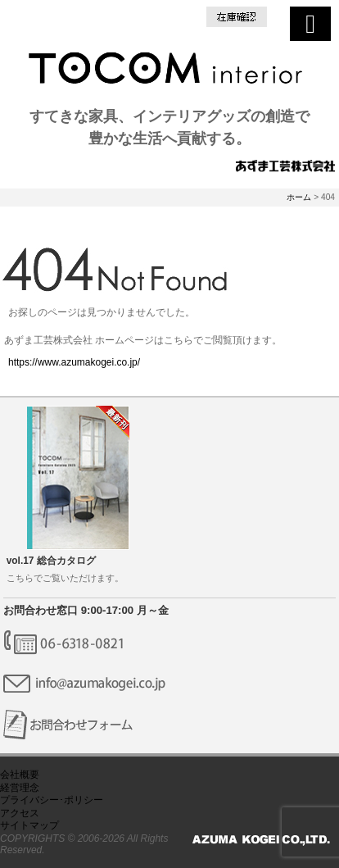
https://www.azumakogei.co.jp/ (74, 362)
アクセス (20, 813)
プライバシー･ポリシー (52, 800)
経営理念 (20, 788)
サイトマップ (29, 825)
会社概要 (20, 775)
